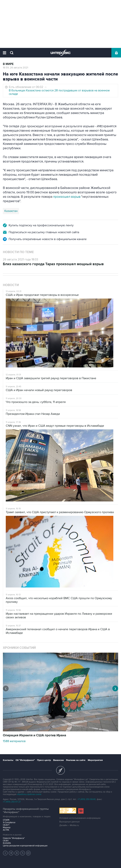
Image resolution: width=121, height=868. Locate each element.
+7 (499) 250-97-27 (12, 802)
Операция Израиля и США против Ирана (34, 735)
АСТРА (6, 830)
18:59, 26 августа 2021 (15, 68)
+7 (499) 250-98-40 (87, 799)
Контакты (8, 760)
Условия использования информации (80, 818)
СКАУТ (6, 825)
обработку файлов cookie (29, 794)
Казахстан (11, 211)
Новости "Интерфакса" (14, 838)
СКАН (6, 841)
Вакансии (58, 760)
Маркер (7, 827)
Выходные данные (70, 822)
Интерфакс (61, 53)
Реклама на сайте (76, 760)
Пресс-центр (44, 760)
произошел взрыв (67, 197)
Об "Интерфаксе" (25, 760)
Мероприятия (95, 760)
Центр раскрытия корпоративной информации (25, 846)
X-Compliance (9, 822)
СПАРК (6, 820)
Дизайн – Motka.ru (69, 825)
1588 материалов (14, 741)
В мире (8, 64)
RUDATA (7, 843)
